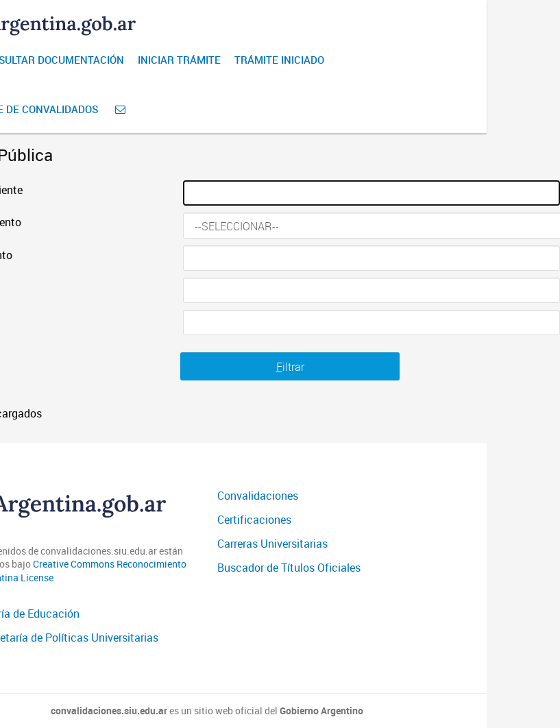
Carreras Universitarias (272, 544)
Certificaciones (254, 520)
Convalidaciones (258, 496)
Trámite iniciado (279, 60)
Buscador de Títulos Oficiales (289, 568)
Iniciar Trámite (179, 60)
